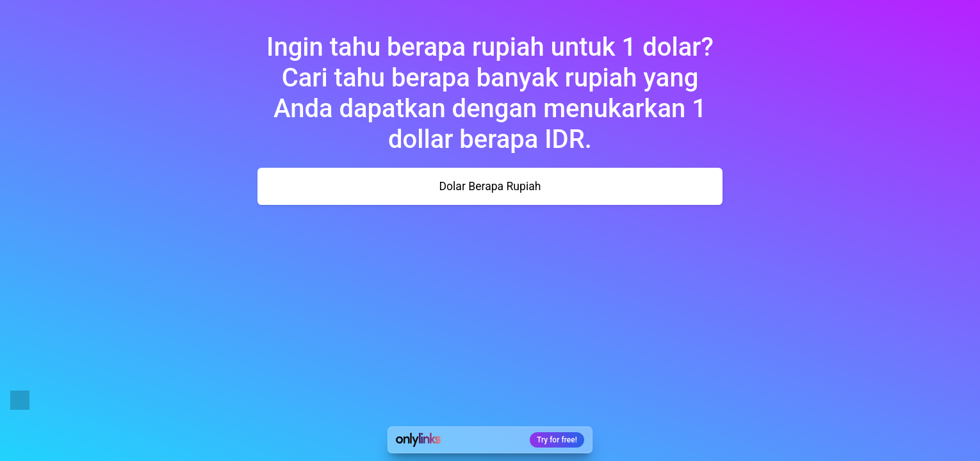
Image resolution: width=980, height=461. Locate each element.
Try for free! (557, 440)
